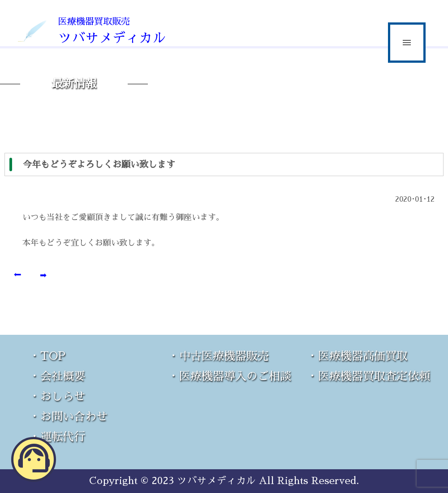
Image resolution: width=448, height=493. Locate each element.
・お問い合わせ (68, 417)
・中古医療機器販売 (218, 356)
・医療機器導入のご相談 (230, 376)
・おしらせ (57, 396)
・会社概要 (57, 376)
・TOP (47, 356)
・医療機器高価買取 (357, 356)
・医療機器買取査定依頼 (368, 376)
